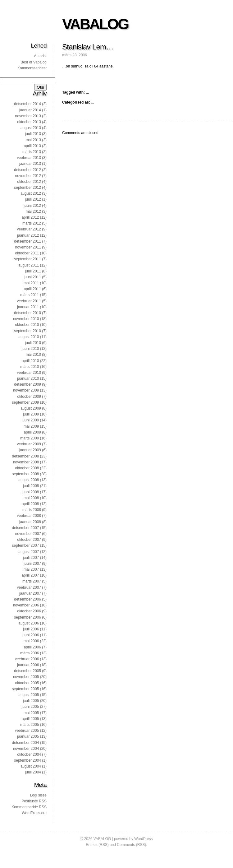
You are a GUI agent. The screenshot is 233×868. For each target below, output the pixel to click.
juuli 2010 (33, 343)
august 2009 (31, 408)
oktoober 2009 (29, 397)
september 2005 (26, 689)
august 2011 (29, 265)
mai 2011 (31, 283)
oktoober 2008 (27, 468)
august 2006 (29, 623)
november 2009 (26, 390)
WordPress (143, 839)
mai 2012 (33, 211)
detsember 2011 (27, 241)
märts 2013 (32, 152)
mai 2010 (33, 355)
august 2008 (29, 480)
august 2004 (31, 766)
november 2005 (26, 677)
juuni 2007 (32, 564)
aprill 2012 (30, 217)
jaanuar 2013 (30, 164)
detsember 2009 (27, 384)
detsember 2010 (27, 313)
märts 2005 (30, 725)
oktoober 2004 (29, 754)
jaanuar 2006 (28, 665)
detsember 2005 (27, 671)
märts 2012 (32, 223)
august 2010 (29, 337)
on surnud (74, 66)
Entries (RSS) (97, 845)
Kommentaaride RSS (29, 807)
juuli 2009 (31, 414)
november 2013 (28, 116)
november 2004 (26, 749)
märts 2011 (30, 295)
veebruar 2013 (29, 158)
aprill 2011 (32, 289)
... (87, 92)
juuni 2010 (30, 349)
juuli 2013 (33, 134)
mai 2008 (31, 498)
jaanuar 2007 (30, 593)
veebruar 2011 (29, 301)
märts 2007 (32, 581)
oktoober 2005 (27, 683)
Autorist (40, 56)
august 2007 (29, 552)
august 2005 (29, 695)
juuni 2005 (30, 707)
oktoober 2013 (29, 122)
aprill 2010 (30, 361)
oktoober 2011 (27, 253)
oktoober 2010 (27, 325)
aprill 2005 (30, 719)
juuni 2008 (30, 492)
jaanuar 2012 (28, 235)
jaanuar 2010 (28, 378)
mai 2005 (31, 713)
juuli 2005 (31, 701)
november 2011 (28, 247)
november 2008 (26, 462)
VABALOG (95, 24)
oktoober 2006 (29, 611)
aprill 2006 (32, 647)
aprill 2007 (30, 575)
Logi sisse (38, 795)
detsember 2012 (27, 170)
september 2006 (27, 617)
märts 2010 (30, 367)
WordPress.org (34, 813)
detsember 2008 (26, 456)
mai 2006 (31, 641)
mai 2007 (31, 569)
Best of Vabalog (34, 62)
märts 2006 (30, 653)
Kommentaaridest (32, 68)
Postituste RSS (34, 801)
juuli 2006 (31, 629)
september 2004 (27, 760)
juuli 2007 (31, 558)
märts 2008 (32, 510)
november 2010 (26, 319)
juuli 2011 (33, 271)
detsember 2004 (26, 743)
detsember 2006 (27, 599)
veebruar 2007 (29, 587)
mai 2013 (33, 140)
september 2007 (26, 545)
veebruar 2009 (29, 444)
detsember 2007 (26, 528)
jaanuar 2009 (30, 450)
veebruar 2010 (29, 373)
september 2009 (26, 402)
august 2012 (31, 193)
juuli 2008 (31, 486)
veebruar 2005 (27, 731)
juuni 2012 (32, 206)
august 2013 (31, 128)
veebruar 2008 (29, 516)
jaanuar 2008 (30, 522)
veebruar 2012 (29, 229)
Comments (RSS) (131, 845)
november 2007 (28, 534)
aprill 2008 (30, 504)
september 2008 (26, 474)
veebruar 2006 (27, 659)
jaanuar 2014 (30, 110)
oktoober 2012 (29, 182)
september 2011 (27, 259)
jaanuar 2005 (28, 736)
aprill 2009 (32, 432)
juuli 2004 (33, 772)
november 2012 (28, 176)
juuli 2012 (33, 199)
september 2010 (27, 331)
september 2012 (27, 188)
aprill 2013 (32, 146)
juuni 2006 (30, 635)
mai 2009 (31, 426)
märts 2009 (30, 438)
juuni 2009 (30, 420)
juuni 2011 (32, 277)
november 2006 (26, 605)
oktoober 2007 (29, 540)
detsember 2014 (27, 104)
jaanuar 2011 (28, 307)
